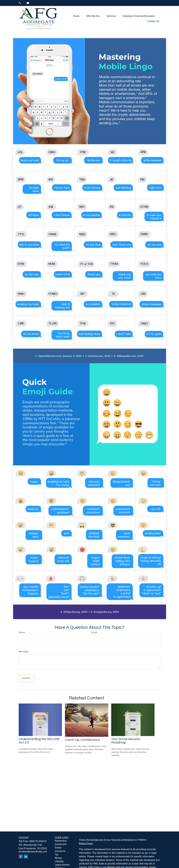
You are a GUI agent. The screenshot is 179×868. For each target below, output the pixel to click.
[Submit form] (26, 678)
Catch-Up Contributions (82, 740)
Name (22, 632)
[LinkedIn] (26, 856)
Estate (58, 848)
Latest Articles (62, 865)
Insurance (60, 851)
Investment (61, 844)
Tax (57, 855)
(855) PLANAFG (38, 841)
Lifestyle (59, 861)
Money (58, 858)
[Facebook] (21, 856)
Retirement (61, 841)
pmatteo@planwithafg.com (33, 852)
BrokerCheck (86, 843)
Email (94, 632)
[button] (76, 16)
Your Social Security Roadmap (126, 741)
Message (24, 652)
